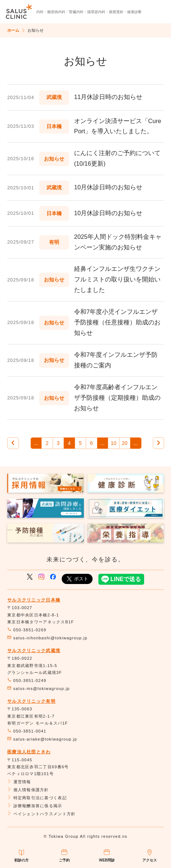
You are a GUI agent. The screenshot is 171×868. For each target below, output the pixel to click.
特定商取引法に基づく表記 (37, 798)
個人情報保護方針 (28, 790)
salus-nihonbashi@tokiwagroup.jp (47, 638)
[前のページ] (13, 443)
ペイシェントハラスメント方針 (41, 814)
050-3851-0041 (27, 731)
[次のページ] (159, 443)
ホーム (13, 30)
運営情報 (19, 782)
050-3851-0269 (27, 630)
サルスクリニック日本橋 (34, 600)
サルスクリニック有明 (31, 701)
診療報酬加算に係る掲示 (35, 806)
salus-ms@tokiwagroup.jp (38, 689)
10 (114, 443)
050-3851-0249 (27, 680)
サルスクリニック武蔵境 (34, 651)
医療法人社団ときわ (29, 752)
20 (125, 443)
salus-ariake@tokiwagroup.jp (42, 739)
